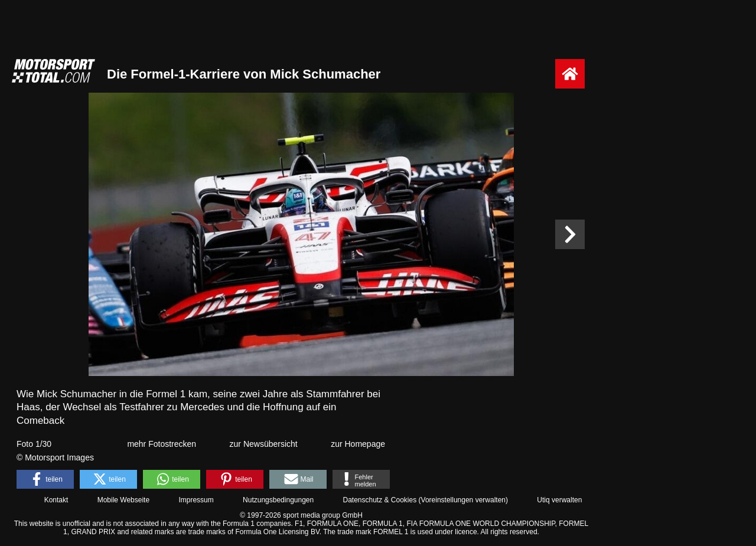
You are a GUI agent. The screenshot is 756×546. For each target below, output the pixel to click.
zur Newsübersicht (264, 444)
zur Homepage (358, 444)
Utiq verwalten (559, 500)
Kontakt (56, 500)
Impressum (196, 500)
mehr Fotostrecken (162, 444)
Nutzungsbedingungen (278, 500)
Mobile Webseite (124, 500)
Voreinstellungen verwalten (463, 500)
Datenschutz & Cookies (379, 500)
